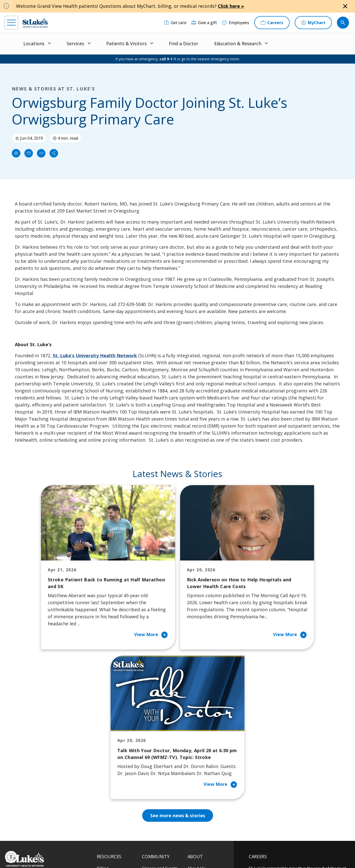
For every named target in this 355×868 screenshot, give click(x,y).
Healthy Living (155, 772)
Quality (194, 796)
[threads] (54, 837)
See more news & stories (177, 680)
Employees (198, 754)
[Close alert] (345, 6)
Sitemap (195, 853)
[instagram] (24, 836)
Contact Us (198, 743)
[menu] (11, 23)
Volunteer (151, 782)
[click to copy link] (41, 153)
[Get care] (175, 23)
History (194, 764)
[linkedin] (39, 836)
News (193, 786)
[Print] (16, 153)
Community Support (161, 761)
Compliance (144, 853)
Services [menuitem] (75, 43)
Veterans (105, 803)
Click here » (231, 6)
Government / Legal (171, 853)
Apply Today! (272, 804)
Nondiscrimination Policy (114, 853)
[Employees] (236, 23)
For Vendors (108, 764)
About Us (196, 733)
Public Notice (167, 847)
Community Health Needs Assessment (160, 747)
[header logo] (35, 22)
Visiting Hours (110, 814)
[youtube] (84, 836)
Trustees (196, 807)
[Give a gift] (204, 23)
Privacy (112, 847)
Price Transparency (115, 793)
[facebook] (9, 836)
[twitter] (69, 836)
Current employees (279, 825)
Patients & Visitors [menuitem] (126, 43)
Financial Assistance (115, 743)
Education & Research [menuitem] (238, 43)
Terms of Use (190, 847)
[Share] (54, 153)
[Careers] (272, 23)
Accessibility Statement (137, 847)
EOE (99, 847)
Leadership (198, 775)
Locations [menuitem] (34, 43)
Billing (103, 733)
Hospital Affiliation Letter (114, 779)
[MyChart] (313, 23)
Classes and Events (160, 733)
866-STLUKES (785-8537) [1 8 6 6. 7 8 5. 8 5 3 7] (38, 744)
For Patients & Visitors (118, 754)
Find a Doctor (184, 43)
